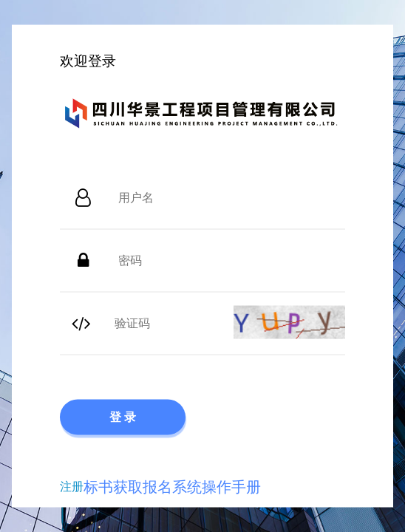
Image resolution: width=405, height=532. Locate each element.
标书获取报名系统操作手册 (172, 486)
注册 (72, 486)
